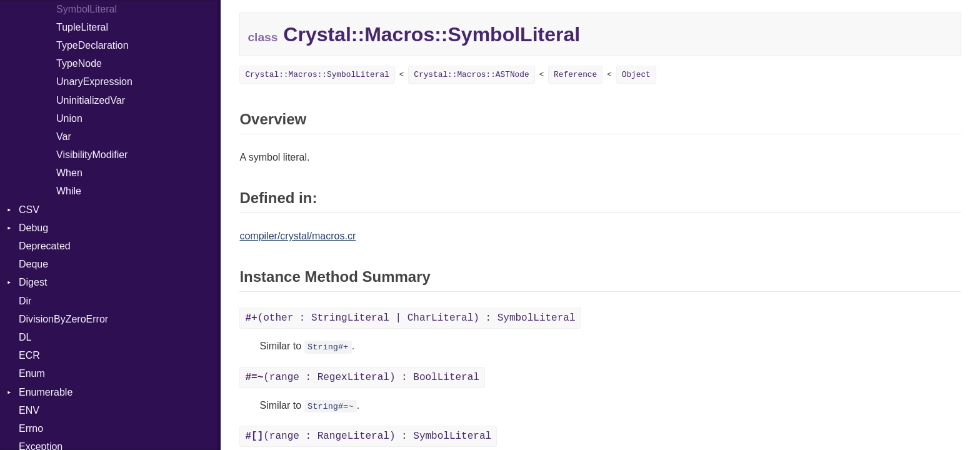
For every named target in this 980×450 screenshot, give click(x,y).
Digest (33, 282)
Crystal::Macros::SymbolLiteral (317, 75)
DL (25, 337)
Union (69, 118)
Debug (33, 228)
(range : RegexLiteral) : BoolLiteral (362, 377)
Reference (575, 75)
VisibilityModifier (92, 155)
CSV (29, 210)
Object (636, 75)
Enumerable (46, 392)
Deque (33, 264)
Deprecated (45, 246)
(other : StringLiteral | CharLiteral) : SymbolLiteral (410, 318)
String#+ (328, 347)
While (69, 191)
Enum (32, 373)
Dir (25, 301)
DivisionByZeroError (63, 319)
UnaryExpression (94, 82)
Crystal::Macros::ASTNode (471, 75)
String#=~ (330, 407)
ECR (29, 355)
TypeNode (79, 63)
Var (64, 137)
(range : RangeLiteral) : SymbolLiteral (368, 436)
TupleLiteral (82, 27)
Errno (31, 428)
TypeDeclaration (92, 45)
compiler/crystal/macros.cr (297, 236)
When (69, 173)
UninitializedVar (91, 100)
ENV (29, 410)
